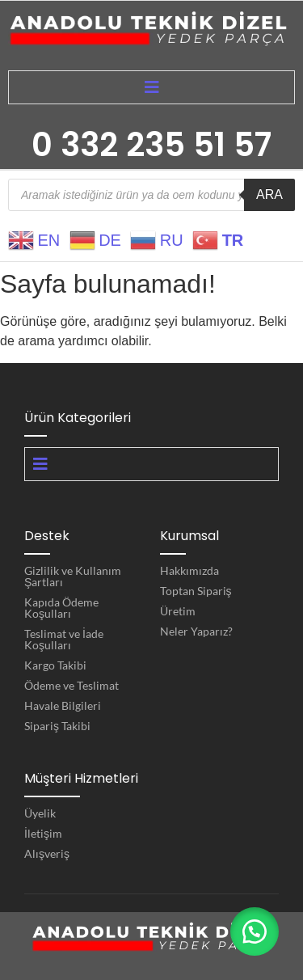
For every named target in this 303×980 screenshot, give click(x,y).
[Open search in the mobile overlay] (151, 195)
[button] (255, 931)
